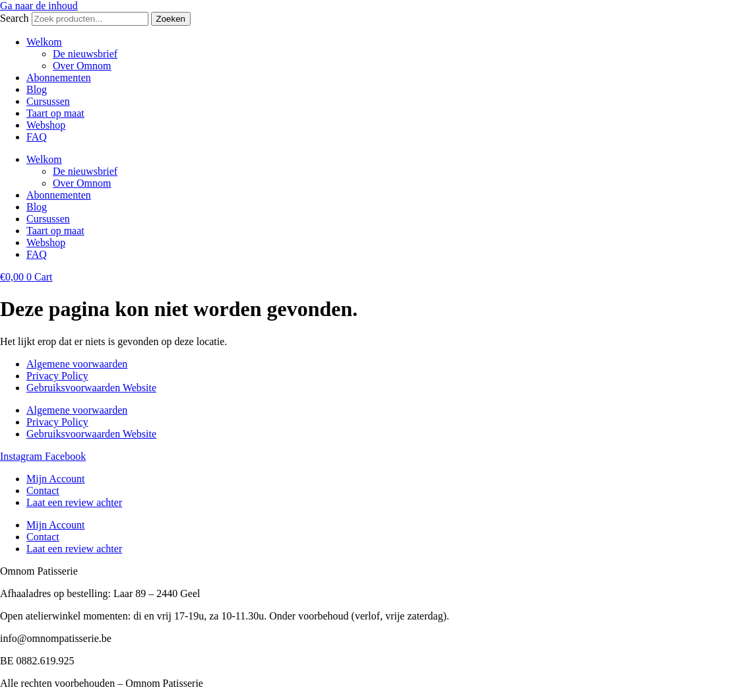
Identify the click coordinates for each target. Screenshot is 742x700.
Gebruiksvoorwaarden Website (91, 388)
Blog (37, 89)
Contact (43, 491)
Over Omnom (82, 66)
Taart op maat (55, 113)
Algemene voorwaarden (77, 364)
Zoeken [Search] (171, 19)
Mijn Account (55, 479)
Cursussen (48, 101)
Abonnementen (59, 78)
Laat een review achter (74, 502)
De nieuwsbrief (85, 54)
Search (15, 18)
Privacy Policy (57, 376)
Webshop (46, 125)
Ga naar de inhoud (39, 6)
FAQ (37, 137)
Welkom (44, 42)
